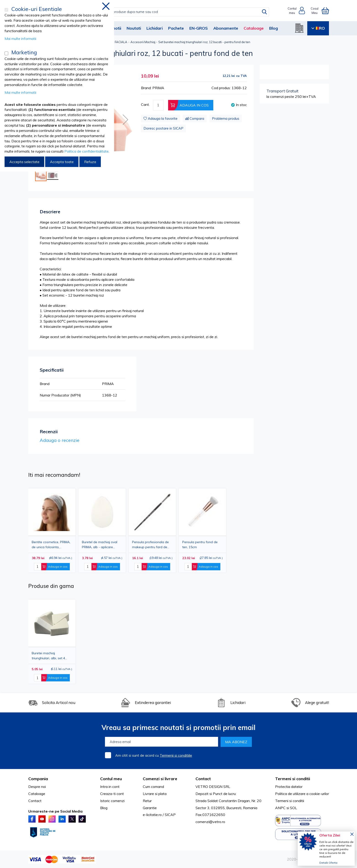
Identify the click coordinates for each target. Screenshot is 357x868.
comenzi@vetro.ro (210, 822)
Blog (274, 28)
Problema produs (226, 119)
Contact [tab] (203, 779)
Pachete (176, 28)
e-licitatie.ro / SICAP (159, 815)
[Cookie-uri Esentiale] (6, 10)
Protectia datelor (289, 787)
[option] (152, 530)
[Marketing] (6, 53)
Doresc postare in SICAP (163, 128)
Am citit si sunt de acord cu (154, 755)
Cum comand (153, 787)
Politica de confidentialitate (86, 151)
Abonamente (226, 28)
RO (318, 28)
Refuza (90, 162)
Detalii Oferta (328, 863)
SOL (293, 808)
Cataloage (254, 28)
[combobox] (183, 12)
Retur (147, 801)
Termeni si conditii (290, 801)
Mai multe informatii (20, 39)
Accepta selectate (24, 162)
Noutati (134, 28)
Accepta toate (62, 162)
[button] (125, 120)
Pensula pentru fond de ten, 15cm (200, 545)
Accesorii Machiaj (143, 42)
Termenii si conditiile (176, 755)
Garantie (150, 808)
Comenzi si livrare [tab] (160, 779)
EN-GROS (199, 28)
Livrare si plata (155, 794)
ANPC (280, 808)
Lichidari (155, 28)
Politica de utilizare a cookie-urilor (302, 794)
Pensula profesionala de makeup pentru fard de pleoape (150, 545)
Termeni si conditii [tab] (293, 779)
